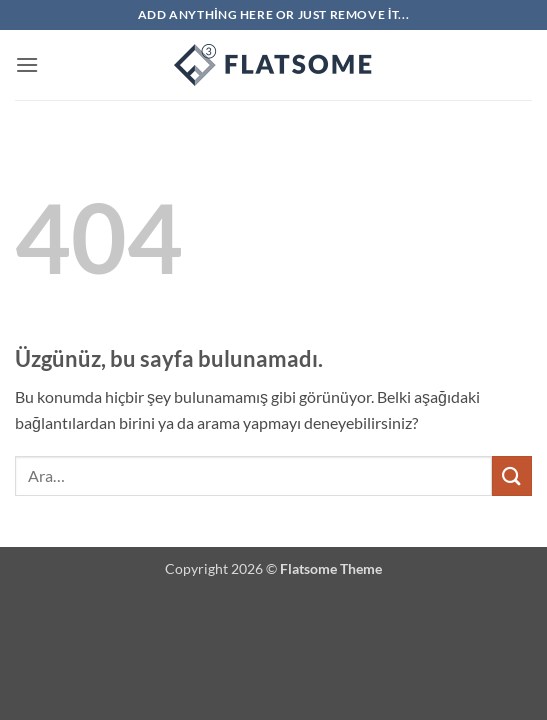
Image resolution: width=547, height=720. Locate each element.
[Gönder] (512, 475)
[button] (27, 64)
